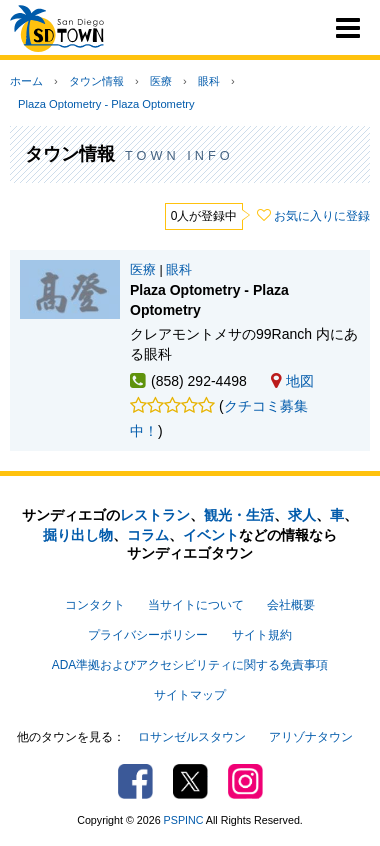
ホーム (26, 81)
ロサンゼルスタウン (192, 737)
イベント (211, 535)
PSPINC (184, 820)
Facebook (135, 781)
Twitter (190, 781)
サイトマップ (190, 695)
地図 (292, 381)
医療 (161, 81)
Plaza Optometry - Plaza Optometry (106, 104)
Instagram (245, 781)
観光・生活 (239, 515)
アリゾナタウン (311, 737)
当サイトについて (196, 605)
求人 (302, 515)
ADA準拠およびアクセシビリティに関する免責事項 (190, 665)
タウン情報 (96, 81)
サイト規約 (262, 635)
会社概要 (291, 605)
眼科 (209, 81)
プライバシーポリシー (148, 635)
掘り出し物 (78, 535)
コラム (148, 535)
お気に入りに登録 (322, 216)
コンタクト (95, 605)
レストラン (155, 515)
